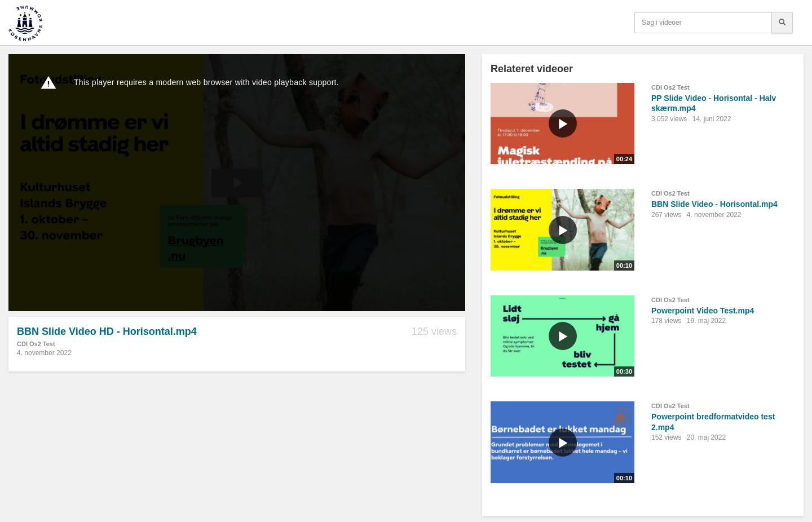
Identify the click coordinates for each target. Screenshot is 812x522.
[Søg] (782, 23)
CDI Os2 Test (36, 344)
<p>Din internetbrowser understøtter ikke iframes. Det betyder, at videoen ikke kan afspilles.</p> (237, 183)
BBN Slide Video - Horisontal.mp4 (714, 204)
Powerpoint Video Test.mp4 (703, 311)
